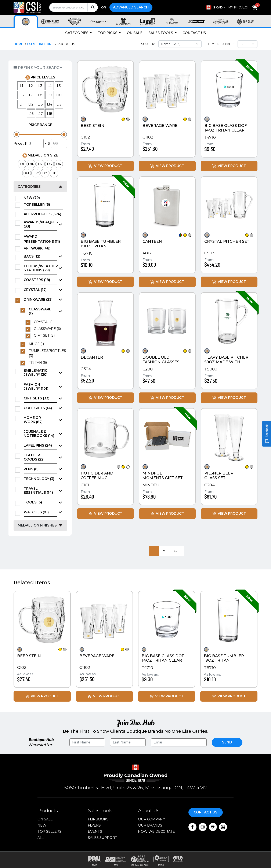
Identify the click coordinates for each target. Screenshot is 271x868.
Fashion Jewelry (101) (36, 387)
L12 (31, 104)
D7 (45, 173)
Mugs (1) (38, 344)
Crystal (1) (45, 322)
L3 (40, 86)
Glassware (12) (40, 311)
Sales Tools (161, 33)
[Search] (93, 7)
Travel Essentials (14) (38, 491)
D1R (31, 164)
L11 (22, 104)
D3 (49, 164)
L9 (50, 95)
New (42, 825)
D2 (40, 164)
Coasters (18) (37, 280)
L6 (22, 95)
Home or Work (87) (33, 420)
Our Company (151, 819)
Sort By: (148, 44)
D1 (22, 164)
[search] (73, 7)
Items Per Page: (220, 44)
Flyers (94, 825)
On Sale (135, 33)
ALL (41, 838)
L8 (40, 95)
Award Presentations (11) (43, 239)
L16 (31, 114)
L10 (59, 95)
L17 (40, 114)
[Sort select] (180, 44)
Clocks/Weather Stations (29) (41, 268)
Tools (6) (33, 502)
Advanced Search (131, 7)
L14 (50, 104)
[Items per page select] (247, 44)
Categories (77, 33)
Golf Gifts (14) (38, 408)
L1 (22, 86)
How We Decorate (156, 832)
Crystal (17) (35, 290)
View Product (105, 166)
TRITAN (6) (39, 363)
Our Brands (150, 825)
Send (227, 742)
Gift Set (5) (46, 336)
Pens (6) (31, 469)
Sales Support (103, 838)
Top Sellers (49, 832)
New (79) (33, 198)
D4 (59, 164)
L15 (59, 104)
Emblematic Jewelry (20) (36, 373)
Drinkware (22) (38, 300)
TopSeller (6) (38, 205)
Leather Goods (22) (34, 457)
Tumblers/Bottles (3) (46, 353)
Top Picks (108, 33)
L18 (50, 114)
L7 (31, 95)
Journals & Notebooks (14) (39, 434)
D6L (27, 173)
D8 (54, 173)
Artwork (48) (38, 248)
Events (95, 832)
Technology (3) (39, 479)
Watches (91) (36, 512)
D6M (36, 173)
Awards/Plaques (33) (41, 224)
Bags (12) (32, 256)
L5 (59, 86)
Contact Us (194, 33)
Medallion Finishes (37, 525)
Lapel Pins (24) (38, 445)
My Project (238, 7)
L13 (40, 104)
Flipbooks (98, 819)
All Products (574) (43, 214)
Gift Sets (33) (37, 398)
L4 (50, 86)
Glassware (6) (48, 329)
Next (177, 551)
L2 (31, 86)
